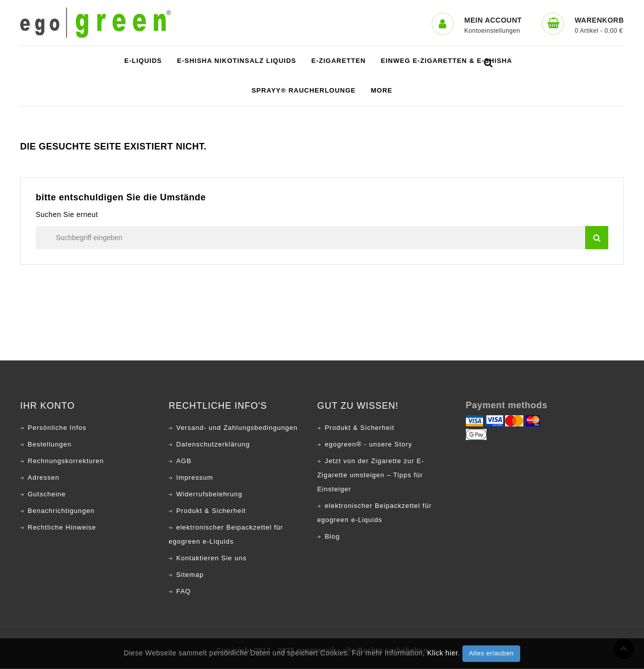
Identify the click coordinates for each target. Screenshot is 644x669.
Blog (332, 537)
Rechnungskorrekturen (66, 461)
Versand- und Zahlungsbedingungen (237, 428)
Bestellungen (50, 445)
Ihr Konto (48, 406)
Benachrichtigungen (61, 511)
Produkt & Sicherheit (211, 511)
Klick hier (442, 653)
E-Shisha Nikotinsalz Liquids (237, 61)
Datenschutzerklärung (213, 445)
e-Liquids (143, 61)
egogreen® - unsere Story (368, 445)
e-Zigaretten (339, 61)
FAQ (183, 592)
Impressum (194, 478)
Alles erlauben (491, 653)
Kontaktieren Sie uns (211, 559)
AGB (184, 461)
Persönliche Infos (57, 428)
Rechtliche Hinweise (62, 528)
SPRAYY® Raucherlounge (304, 91)
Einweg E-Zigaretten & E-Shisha (447, 61)
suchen (597, 238)
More (382, 91)
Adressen (44, 478)
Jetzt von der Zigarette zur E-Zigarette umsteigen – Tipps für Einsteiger (371, 475)
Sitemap (190, 575)
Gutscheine (47, 495)
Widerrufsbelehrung (209, 495)
